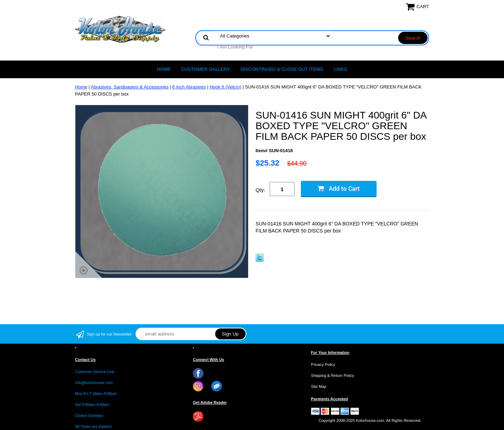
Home (164, 69)
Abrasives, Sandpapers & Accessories (130, 87)
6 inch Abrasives (189, 87)
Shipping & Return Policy (333, 375)
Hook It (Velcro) (225, 87)
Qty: (260, 190)
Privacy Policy (323, 365)
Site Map (319, 386)
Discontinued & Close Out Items (282, 69)
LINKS (340, 69)
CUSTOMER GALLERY (206, 69)
